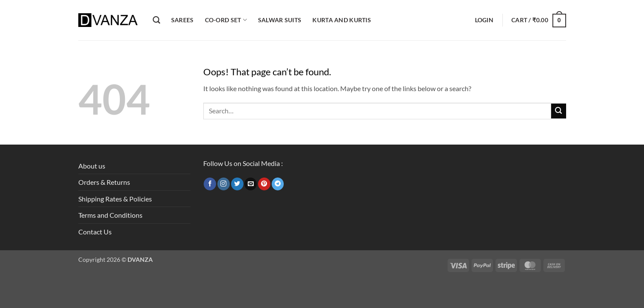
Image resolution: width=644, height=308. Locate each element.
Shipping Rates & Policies (115, 199)
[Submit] (559, 111)
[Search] (156, 20)
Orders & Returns (104, 182)
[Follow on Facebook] (210, 184)
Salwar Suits (280, 20)
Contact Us (95, 232)
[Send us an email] (251, 184)
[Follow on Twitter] (237, 184)
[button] (484, 20)
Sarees (183, 20)
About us (92, 166)
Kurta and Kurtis (342, 20)
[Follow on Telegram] (278, 184)
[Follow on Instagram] (224, 184)
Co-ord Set (226, 20)
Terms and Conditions (110, 215)
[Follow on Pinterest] (264, 184)
